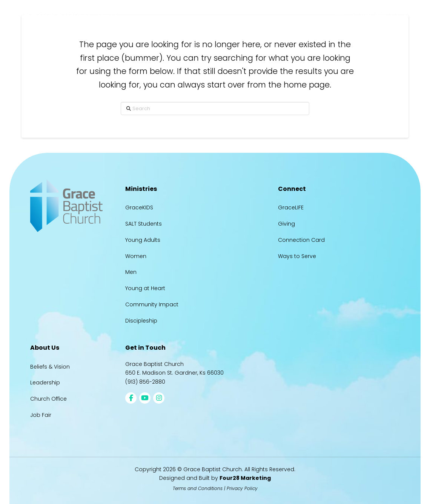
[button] (339, 14)
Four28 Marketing (245, 478)
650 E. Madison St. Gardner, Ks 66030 (174, 373)
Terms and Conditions (198, 488)
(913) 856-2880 (145, 382)
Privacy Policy (242, 488)
